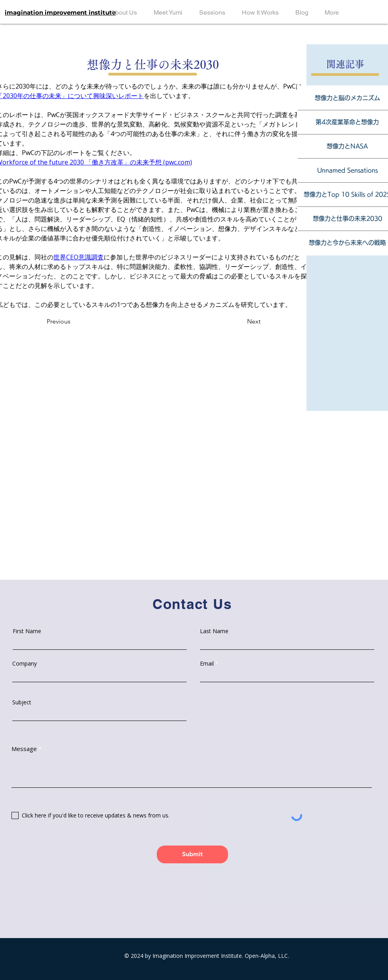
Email (207, 664)
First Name (27, 631)
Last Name (214, 631)
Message (24, 749)
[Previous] (67, 322)
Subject (22, 702)
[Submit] (192, 854)
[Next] (245, 322)
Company (25, 664)
